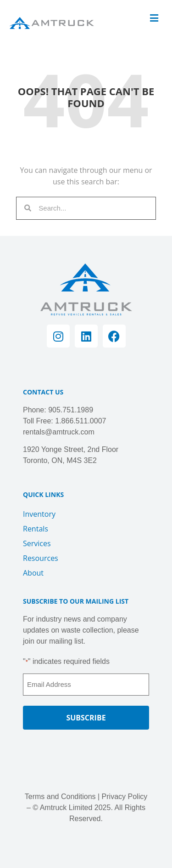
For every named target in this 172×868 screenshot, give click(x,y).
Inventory (39, 514)
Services (37, 543)
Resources (41, 558)
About (33, 573)
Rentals (36, 529)
